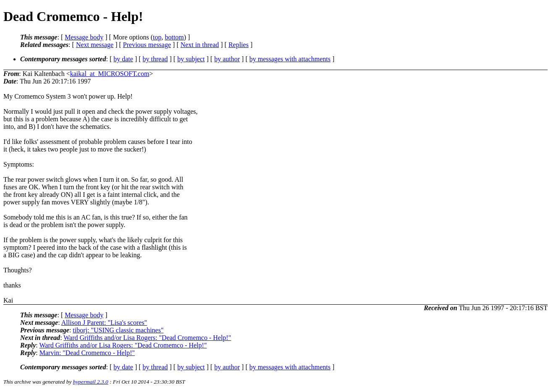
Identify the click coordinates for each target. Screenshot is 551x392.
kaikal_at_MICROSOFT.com (110, 74)
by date (123, 59)
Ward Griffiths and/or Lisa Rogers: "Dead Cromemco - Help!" (147, 338)
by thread (155, 59)
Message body (84, 37)
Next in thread (200, 45)
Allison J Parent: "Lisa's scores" (104, 323)
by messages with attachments (290, 59)
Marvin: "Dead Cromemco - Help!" (87, 353)
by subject (191, 59)
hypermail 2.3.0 (91, 382)
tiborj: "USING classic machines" (118, 330)
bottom (174, 37)
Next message (95, 45)
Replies (239, 45)
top (157, 37)
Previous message (147, 45)
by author (227, 59)
